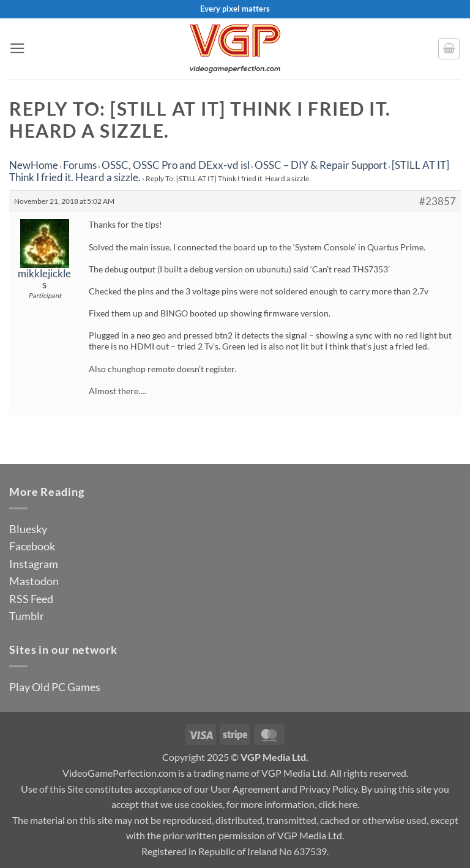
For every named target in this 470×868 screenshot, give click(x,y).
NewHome (34, 165)
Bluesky (28, 529)
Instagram (34, 564)
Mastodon (34, 581)
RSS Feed (31, 599)
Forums (80, 165)
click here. (339, 804)
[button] (17, 48)
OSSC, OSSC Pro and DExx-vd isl (176, 165)
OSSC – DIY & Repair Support (321, 165)
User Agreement (245, 789)
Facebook (32, 546)
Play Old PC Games (55, 687)
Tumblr (27, 616)
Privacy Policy (328, 789)
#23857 (438, 201)
